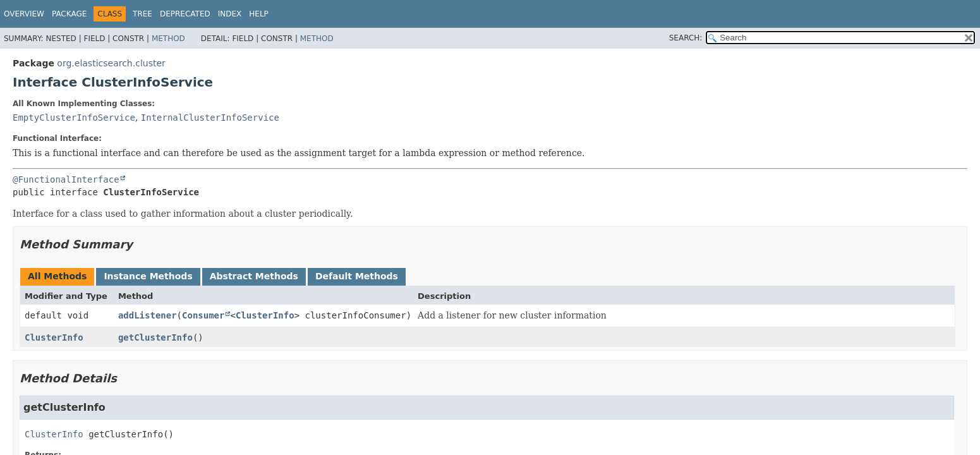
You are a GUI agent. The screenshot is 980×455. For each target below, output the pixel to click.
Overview (24, 14)
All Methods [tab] (57, 276)
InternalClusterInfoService (210, 118)
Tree (142, 14)
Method (168, 39)
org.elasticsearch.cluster (111, 63)
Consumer (203, 315)
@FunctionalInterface (66, 179)
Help (259, 14)
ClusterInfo (265, 315)
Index (230, 14)
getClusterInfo (155, 337)
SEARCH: (686, 38)
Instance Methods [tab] (148, 276)
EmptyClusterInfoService (74, 118)
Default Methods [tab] (357, 276)
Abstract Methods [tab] (254, 276)
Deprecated (185, 14)
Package (69, 14)
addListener (148, 315)
